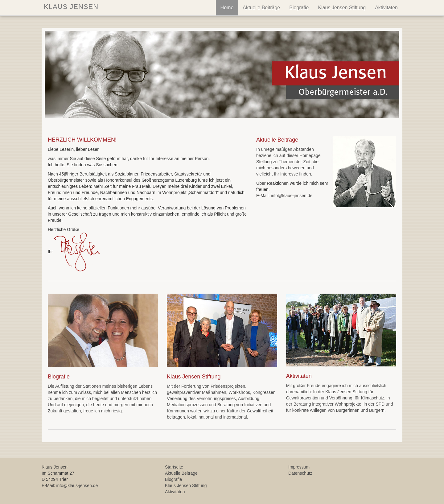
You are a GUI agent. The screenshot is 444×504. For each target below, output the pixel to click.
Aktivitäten (386, 8)
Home (227, 8)
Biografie (299, 8)
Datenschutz (300, 473)
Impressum (299, 467)
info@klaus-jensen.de (292, 196)
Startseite (174, 467)
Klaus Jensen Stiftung (342, 8)
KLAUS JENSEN (70, 7)
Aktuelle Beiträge (261, 8)
